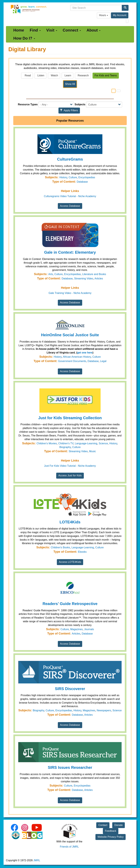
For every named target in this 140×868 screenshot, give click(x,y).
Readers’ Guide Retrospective (70, 604)
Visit (52, 30)
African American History (77, 357)
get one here (85, 353)
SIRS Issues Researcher (70, 767)
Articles (99, 279)
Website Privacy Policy (111, 837)
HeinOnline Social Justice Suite (70, 335)
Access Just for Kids (70, 475)
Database (82, 182)
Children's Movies (47, 443)
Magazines (76, 629)
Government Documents (72, 361)
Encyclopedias (87, 177)
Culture (73, 177)
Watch (54, 75)
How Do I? (24, 38)
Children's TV (66, 443)
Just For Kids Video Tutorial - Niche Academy (70, 466)
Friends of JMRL (69, 847)
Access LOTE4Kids (70, 562)
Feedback (111, 831)
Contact (103, 825)
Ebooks (82, 552)
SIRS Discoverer (70, 689)
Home (19, 30)
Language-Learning (86, 443)
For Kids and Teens (106, 75)
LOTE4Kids (70, 522)
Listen (40, 75)
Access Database (70, 206)
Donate (119, 825)
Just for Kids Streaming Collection (70, 418)
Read (27, 75)
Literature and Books (94, 274)
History (63, 177)
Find (35, 30)
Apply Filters (69, 110)
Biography (65, 447)
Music (93, 451)
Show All (70, 84)
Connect (72, 30)
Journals (89, 629)
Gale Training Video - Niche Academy (70, 293)
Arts (51, 274)
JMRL (37, 860)
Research (83, 75)
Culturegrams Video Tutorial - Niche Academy (70, 196)
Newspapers (104, 710)
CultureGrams (70, 159)
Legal (103, 361)
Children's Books (60, 547)
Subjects (80, 104)
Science (103, 443)
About (93, 30)
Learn (67, 75)
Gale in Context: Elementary (70, 252)
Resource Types (28, 104)
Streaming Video (84, 279)
